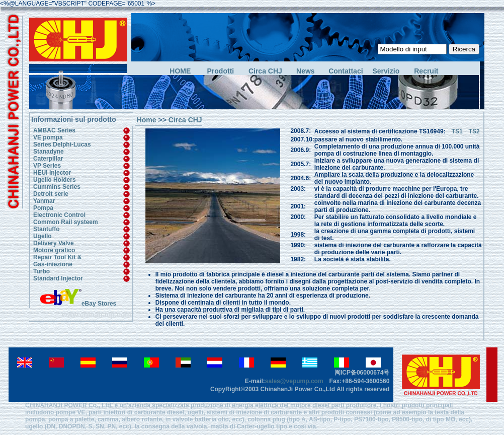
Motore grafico (54, 250)
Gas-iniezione (53, 264)
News (306, 71)
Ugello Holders (55, 180)
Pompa (43, 208)
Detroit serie (51, 194)
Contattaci (346, 71)
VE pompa (48, 137)
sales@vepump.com (294, 381)
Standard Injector (58, 278)
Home (147, 120)
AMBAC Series (54, 130)
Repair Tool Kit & (57, 257)
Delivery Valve (54, 243)
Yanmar (44, 201)
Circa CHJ (265, 71)
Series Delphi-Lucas (62, 144)
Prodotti (221, 71)
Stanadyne (49, 152)
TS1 (454, 131)
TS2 (474, 131)
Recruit (426, 71)
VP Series (47, 166)
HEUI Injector (52, 173)
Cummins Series (57, 187)
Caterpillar (48, 159)
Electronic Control (59, 215)
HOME (180, 71)
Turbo (41, 271)
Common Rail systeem (66, 222)
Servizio (386, 71)
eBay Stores (78, 304)
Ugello (43, 236)
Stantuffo (47, 229)
